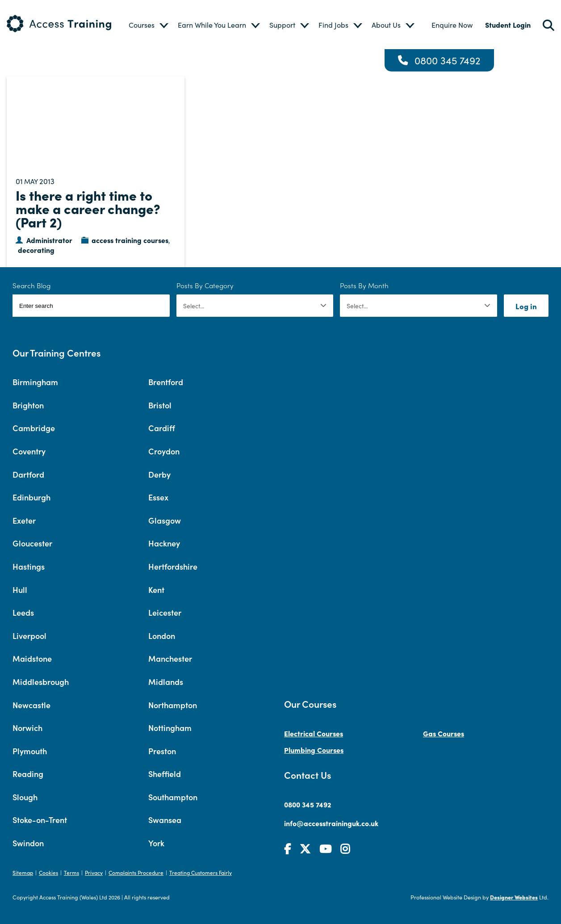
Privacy (94, 872)
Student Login (508, 25)
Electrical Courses (314, 733)
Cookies (48, 872)
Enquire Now (452, 25)
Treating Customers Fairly (201, 872)
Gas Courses (444, 733)
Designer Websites (514, 897)
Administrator (49, 240)
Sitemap (23, 872)
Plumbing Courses (314, 750)
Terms (71, 872)
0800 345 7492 (448, 60)
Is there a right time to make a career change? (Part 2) (88, 208)
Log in (526, 306)
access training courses (130, 240)
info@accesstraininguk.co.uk (331, 823)
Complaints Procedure (136, 872)
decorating (36, 250)
